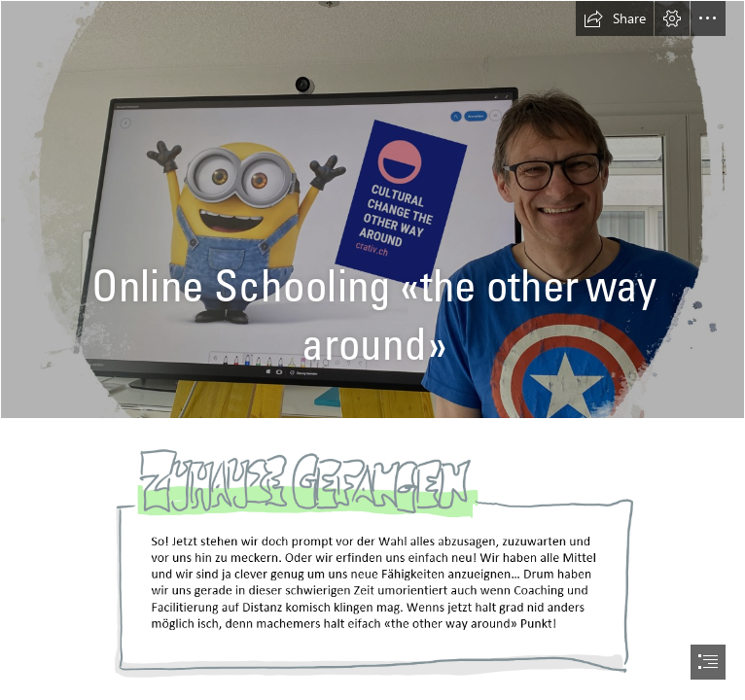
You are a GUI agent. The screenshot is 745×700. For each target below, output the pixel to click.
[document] (372, 350)
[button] (615, 18)
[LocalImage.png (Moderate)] (372, 565)
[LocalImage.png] (372, 210)
